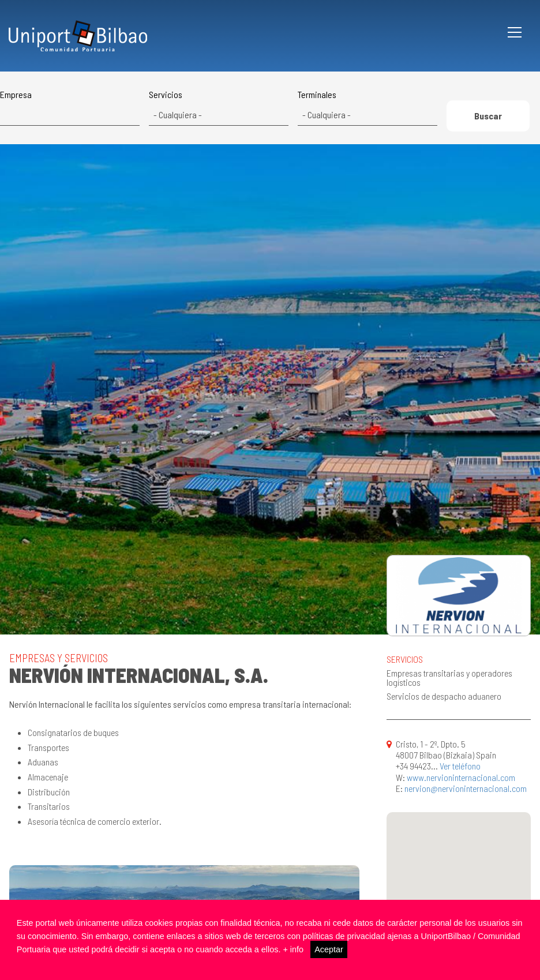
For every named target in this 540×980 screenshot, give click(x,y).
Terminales (317, 95)
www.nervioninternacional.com (461, 777)
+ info (293, 949)
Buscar (488, 116)
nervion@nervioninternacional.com (466, 788)
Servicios (166, 95)
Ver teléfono (460, 766)
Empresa (16, 95)
